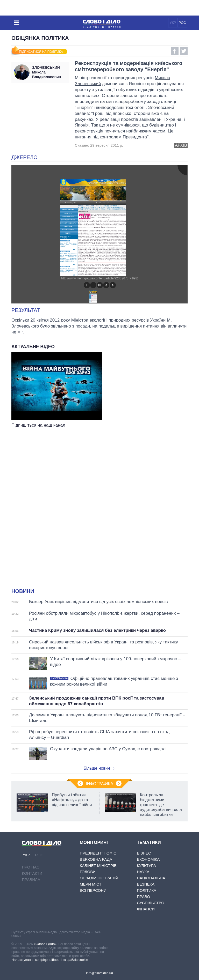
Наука (143, 872)
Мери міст (91, 884)
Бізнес (144, 853)
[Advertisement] (99, 481)
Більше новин (99, 768)
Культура (146, 866)
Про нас (31, 867)
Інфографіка (99, 784)
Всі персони (93, 890)
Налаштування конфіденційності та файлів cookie (50, 960)
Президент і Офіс (98, 853)
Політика (147, 890)
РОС (182, 23)
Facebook (175, 51)
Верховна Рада (96, 859)
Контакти (32, 873)
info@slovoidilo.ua (99, 973)
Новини (23, 591)
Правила (31, 879)
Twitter (184, 51)
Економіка (148, 859)
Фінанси (146, 909)
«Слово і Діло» (45, 944)
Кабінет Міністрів (98, 866)
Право (143, 897)
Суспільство (151, 903)
